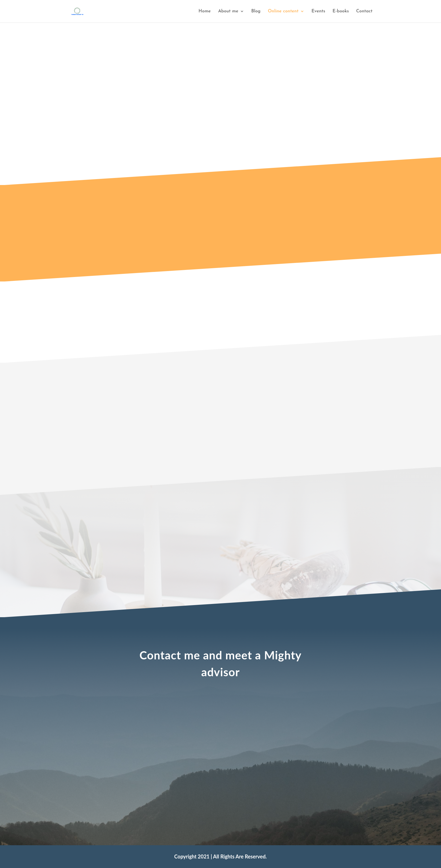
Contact (364, 11)
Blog (256, 11)
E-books (341, 11)
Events (318, 11)
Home (205, 11)
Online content (283, 11)
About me (228, 11)
